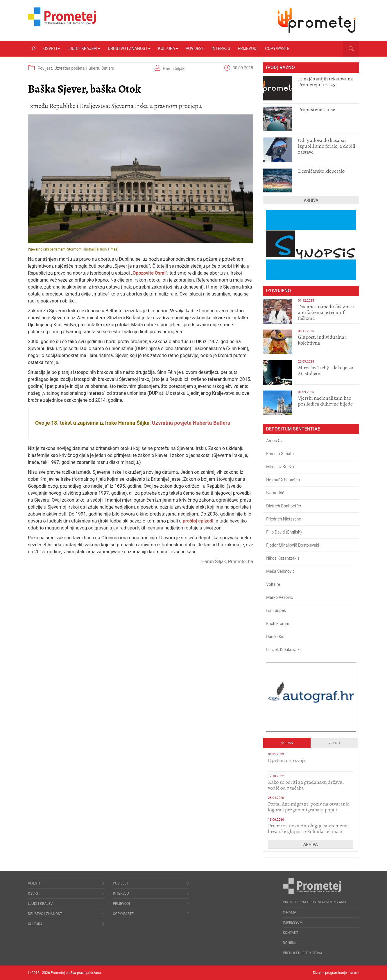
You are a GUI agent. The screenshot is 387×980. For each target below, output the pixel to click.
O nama (290, 912)
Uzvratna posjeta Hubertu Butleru (84, 68)
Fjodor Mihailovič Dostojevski (293, 545)
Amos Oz (274, 441)
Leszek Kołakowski (283, 650)
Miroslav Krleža (280, 467)
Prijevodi (248, 48)
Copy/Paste (277, 48)
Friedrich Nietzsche (284, 519)
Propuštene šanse (316, 109)
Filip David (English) (284, 532)
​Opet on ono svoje (287, 760)
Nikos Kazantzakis (283, 558)
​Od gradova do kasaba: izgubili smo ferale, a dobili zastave (327, 146)
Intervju (221, 48)
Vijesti (334, 743)
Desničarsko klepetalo (321, 171)
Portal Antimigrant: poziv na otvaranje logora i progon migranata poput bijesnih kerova (309, 810)
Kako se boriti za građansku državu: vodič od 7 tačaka (306, 785)
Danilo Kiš (275, 637)
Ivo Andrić (275, 493)
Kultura (168, 48)
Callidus (353, 973)
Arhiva (311, 200)
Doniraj (290, 943)
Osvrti (52, 48)
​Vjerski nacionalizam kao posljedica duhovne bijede (325, 401)
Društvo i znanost (129, 48)
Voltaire (273, 584)
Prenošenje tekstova (303, 953)
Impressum (293, 923)
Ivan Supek (276, 610)
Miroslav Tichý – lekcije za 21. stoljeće (325, 370)
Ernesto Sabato (280, 454)
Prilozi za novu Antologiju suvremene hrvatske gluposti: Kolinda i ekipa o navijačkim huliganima (308, 831)
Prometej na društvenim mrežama (315, 902)
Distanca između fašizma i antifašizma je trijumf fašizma (326, 312)
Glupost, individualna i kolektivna (322, 340)
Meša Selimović (280, 571)
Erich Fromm (278, 624)
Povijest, (46, 68)
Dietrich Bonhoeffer (284, 506)
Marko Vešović (279, 597)
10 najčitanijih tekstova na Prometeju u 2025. (325, 82)
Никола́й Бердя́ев (283, 480)
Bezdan (287, 743)
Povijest (195, 48)
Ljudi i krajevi (84, 48)
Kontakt (291, 933)
